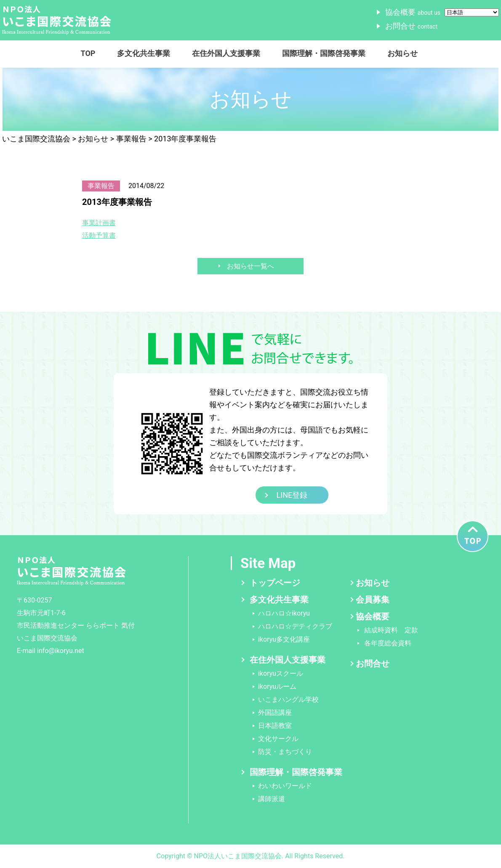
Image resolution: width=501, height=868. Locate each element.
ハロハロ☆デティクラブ (295, 626)
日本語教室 (275, 726)
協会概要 (413, 12)
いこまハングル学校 (288, 699)
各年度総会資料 (388, 643)
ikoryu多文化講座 (284, 639)
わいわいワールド (285, 786)
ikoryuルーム (277, 686)
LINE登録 (292, 495)
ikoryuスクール (281, 673)
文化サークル (278, 739)
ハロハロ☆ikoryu (284, 613)
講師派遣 (272, 799)
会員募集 (373, 600)
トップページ (275, 583)
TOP (88, 53)
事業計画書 (99, 223)
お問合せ (411, 26)
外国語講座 (275, 713)
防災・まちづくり (285, 752)
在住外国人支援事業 (226, 53)
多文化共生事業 (144, 53)
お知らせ (402, 53)
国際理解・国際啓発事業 (324, 53)
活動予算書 (99, 235)
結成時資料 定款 (391, 630)
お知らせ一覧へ (250, 266)
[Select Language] (472, 12)
